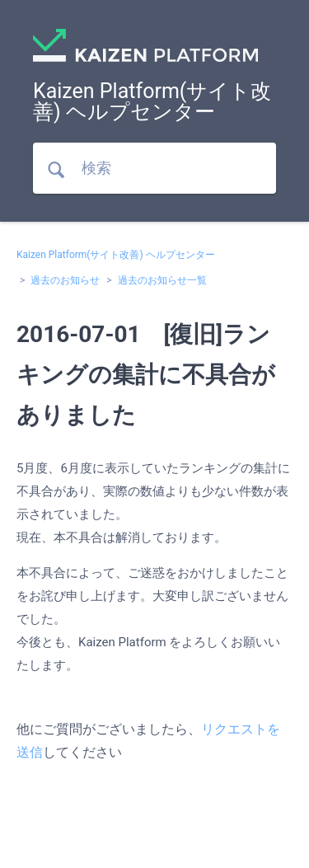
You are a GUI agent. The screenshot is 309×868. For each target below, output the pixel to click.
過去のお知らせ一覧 (162, 280)
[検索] (154, 168)
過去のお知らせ (65, 280)
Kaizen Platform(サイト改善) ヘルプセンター (116, 255)
